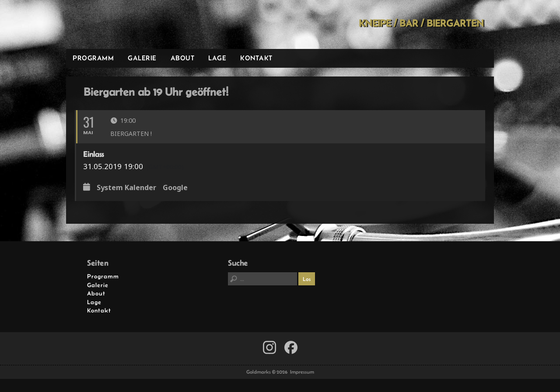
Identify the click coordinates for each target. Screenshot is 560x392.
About (183, 58)
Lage (217, 58)
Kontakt (256, 58)
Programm (93, 58)
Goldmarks (129, 24)
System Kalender (126, 188)
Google (175, 188)
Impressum (302, 372)
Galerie (142, 58)
